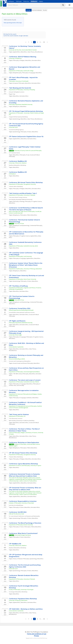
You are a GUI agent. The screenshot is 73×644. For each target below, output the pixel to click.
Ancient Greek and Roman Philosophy (23, 363)
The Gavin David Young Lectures (18, 197)
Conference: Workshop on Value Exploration (24, 442)
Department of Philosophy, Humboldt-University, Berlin (23, 246)
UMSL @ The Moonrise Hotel (16, 514)
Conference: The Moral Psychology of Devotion (25, 523)
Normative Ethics (36, 60)
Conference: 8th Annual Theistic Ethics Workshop (26, 182)
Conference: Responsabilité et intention (23, 501)
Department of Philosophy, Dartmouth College (21, 71)
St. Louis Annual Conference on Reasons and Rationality (24, 516)
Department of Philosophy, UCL (17, 416)
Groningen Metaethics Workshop (18, 592)
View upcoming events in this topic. (13, 23)
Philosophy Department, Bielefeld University (21, 104)
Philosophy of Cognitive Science (33, 201)
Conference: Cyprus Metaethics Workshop (23, 464)
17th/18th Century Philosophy (21, 374)
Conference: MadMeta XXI (18, 161)
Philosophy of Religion (19, 60)
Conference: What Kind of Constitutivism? (23, 533)
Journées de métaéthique (16, 505)
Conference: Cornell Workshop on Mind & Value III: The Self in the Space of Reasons (26, 209)
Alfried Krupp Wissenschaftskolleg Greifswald (21, 310)
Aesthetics (29, 398)
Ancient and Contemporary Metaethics (20, 361)
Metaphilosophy (17, 73)
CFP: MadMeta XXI (15, 544)
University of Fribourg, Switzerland (18, 600)
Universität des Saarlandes (16, 347)
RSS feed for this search (10, 34)
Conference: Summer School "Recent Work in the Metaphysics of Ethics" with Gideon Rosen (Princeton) (26, 265)
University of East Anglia (15, 335)
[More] (69, 5)
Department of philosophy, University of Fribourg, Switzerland (25, 269)
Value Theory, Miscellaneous (35, 52)
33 (44, 42)
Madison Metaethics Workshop (18, 165)
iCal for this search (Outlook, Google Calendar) (16, 36)
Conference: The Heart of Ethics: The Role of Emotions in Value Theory (24, 430)
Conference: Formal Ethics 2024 (20, 308)
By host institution (37, 10)
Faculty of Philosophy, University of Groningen (21, 590)
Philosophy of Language (29, 73)
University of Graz (19, 223)
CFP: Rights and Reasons (17, 321)
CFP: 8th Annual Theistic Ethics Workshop (23, 453)
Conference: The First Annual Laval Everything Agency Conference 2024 (25, 566)
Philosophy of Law (24, 155)
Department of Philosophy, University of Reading (22, 90)
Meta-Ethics (24, 52)
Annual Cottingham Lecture (17, 92)
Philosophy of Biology (19, 201)
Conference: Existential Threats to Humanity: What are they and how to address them (25, 475)
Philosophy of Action (26, 132)
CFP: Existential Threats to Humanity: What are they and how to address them (25, 489)
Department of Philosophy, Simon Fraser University (23, 279)
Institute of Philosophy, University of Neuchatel (21, 503)
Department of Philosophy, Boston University (21, 525)
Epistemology (16, 119)
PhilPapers (11, 1)
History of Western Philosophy (21, 559)
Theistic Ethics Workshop (16, 186)
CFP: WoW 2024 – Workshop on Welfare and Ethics (26, 609)
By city (45, 10)
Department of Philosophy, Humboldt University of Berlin (24, 382)
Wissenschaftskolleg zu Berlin (17, 359)
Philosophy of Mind (25, 215)
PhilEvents (34, 1)
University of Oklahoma (15, 58)
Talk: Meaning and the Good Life (20, 88)
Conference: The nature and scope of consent (25, 380)
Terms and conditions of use (37, 634)
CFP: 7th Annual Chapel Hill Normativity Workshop (26, 111)
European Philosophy (19, 83)
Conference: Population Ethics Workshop (23, 599)
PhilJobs (41, 1)
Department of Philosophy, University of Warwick (22, 579)
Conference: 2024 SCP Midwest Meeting (23, 57)
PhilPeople (19, 1)
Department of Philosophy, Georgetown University (22, 184)
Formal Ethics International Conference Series (22, 312)
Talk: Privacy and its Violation (19, 414)
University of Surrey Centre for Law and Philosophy (28, 151)
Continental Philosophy (36, 225)
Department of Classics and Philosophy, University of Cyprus (25, 465)
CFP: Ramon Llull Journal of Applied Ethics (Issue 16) (26, 136)
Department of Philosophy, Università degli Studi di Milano (24, 372)
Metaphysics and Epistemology (21, 225)
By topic (29, 10)
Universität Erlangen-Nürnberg (23, 535)
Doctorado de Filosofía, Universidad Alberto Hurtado (23, 50)
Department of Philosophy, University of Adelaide (22, 195)
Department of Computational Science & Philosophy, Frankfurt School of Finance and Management (26, 407)
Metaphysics (16, 106)
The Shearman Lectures (16, 418)
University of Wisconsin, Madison (18, 163)
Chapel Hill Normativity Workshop (18, 117)
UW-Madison (12, 174)
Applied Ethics (17, 52)
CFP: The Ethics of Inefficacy (18, 286)
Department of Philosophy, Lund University (20, 256)
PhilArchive (26, 1)
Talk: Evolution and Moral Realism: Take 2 (23, 193)
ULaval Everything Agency (16, 130)
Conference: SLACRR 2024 (18, 512)
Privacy (37, 636)
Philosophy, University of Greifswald (19, 81)
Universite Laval (13, 127)
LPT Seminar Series (14, 153)
